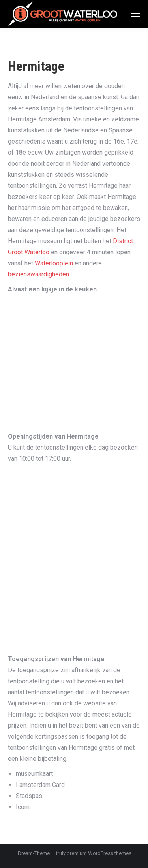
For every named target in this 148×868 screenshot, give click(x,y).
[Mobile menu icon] (135, 14)
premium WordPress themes (99, 853)
